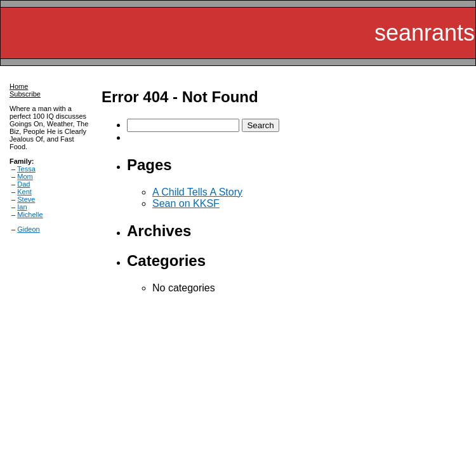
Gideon (28, 229)
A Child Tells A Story (197, 192)
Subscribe (25, 94)
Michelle (30, 215)
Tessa (26, 169)
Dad (23, 184)
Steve (26, 199)
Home (19, 86)
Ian (22, 207)
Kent (24, 192)
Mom (25, 176)
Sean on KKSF (186, 203)
